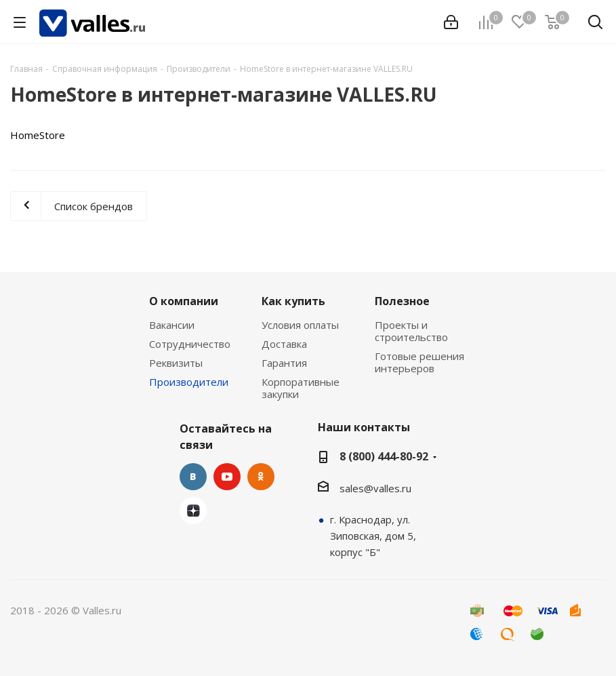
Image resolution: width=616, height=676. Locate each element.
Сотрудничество (190, 344)
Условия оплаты (300, 325)
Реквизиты (176, 363)
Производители (189, 382)
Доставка (284, 344)
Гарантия (284, 363)
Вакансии (172, 325)
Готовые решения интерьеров (419, 362)
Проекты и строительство (411, 331)
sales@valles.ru (375, 488)
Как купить (293, 301)
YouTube (227, 477)
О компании (184, 301)
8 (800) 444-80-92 (384, 456)
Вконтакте (193, 477)
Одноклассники (261, 477)
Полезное (402, 301)
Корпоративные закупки (301, 388)
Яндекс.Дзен (193, 511)
